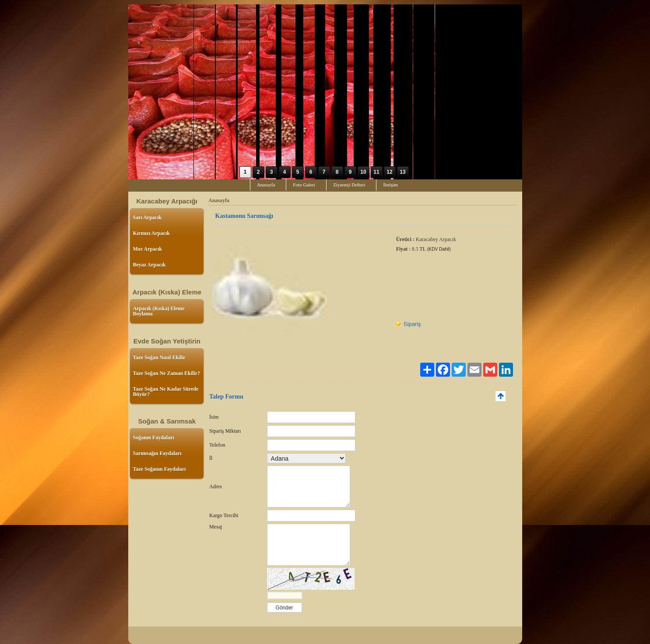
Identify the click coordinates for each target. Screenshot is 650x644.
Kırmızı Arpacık (151, 233)
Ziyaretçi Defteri (349, 185)
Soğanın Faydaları (154, 437)
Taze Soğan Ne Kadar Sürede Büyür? (166, 392)
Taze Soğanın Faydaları (160, 469)
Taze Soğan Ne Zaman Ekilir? (167, 373)
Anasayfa (266, 185)
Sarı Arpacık (148, 217)
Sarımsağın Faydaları (157, 453)
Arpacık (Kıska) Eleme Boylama (159, 311)
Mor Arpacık (148, 249)
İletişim (390, 185)
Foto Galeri (304, 185)
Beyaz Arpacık (149, 265)
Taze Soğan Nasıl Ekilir (159, 357)
